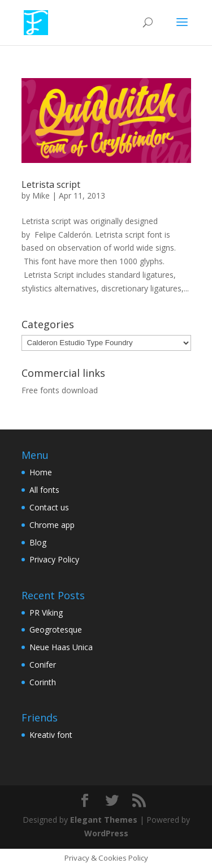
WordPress (106, 833)
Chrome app (52, 525)
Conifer (43, 665)
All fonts (44, 490)
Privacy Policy (54, 559)
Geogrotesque (56, 629)
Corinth (43, 682)
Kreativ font (51, 735)
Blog (38, 542)
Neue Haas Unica (61, 647)
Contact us (49, 507)
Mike (41, 195)
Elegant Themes (104, 820)
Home (41, 472)
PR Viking (46, 613)
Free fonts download (60, 390)
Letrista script (51, 184)
